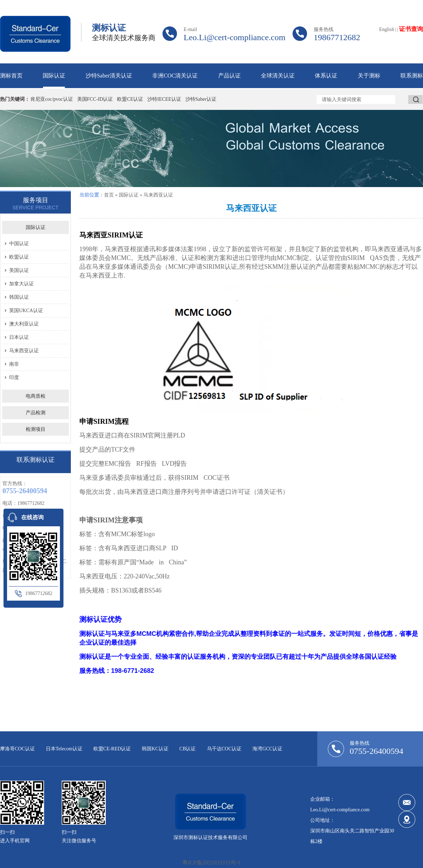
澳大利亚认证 (24, 324)
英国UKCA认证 (26, 311)
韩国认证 (19, 297)
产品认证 (229, 76)
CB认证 (188, 749)
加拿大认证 (22, 284)
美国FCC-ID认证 (95, 99)
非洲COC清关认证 (175, 76)
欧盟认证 (19, 257)
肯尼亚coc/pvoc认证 (52, 99)
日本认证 (19, 337)
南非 (14, 364)
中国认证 (19, 244)
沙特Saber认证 (201, 99)
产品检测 (36, 413)
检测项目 (36, 429)
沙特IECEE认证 (164, 99)
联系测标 (412, 76)
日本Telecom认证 (64, 749)
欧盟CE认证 (130, 99)
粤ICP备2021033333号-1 (211, 863)
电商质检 (36, 396)
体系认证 (326, 76)
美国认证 (19, 270)
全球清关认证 (278, 76)
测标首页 (11, 76)
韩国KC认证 (155, 749)
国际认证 (54, 76)
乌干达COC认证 (224, 749)
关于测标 (369, 76)
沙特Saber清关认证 (109, 76)
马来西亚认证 (24, 351)
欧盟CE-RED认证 (112, 749)
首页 (109, 195)
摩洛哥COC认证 (17, 749)
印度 (14, 377)
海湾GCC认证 (267, 749)
